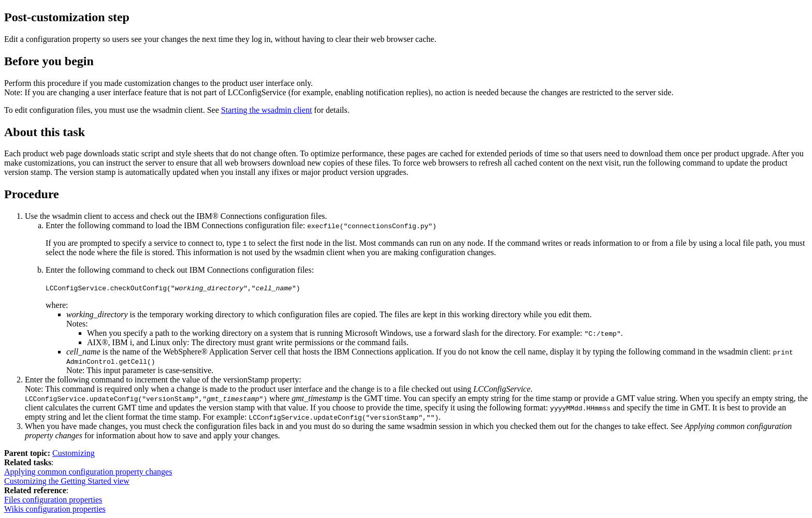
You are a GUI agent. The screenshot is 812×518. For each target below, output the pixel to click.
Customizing (74, 453)
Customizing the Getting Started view (67, 481)
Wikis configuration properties (55, 509)
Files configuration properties (53, 500)
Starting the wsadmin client (267, 110)
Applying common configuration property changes (88, 472)
